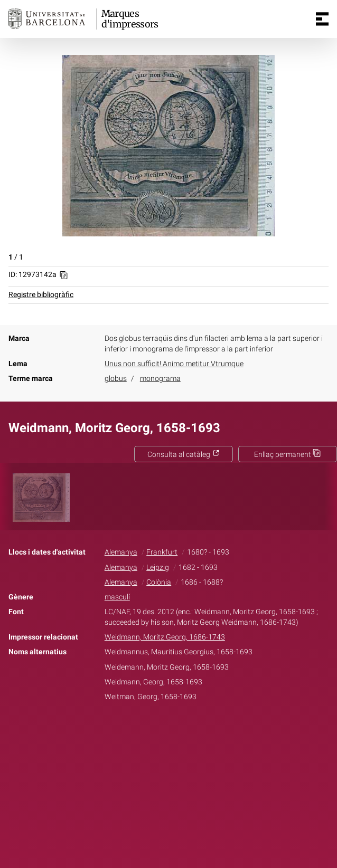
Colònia (159, 582)
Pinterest (187, 730)
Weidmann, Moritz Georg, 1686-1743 (165, 637)
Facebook (139, 730)
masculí (117, 597)
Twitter (163, 730)
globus (116, 379)
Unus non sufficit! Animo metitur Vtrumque (174, 364)
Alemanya (121, 552)
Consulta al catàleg (184, 455)
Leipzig (158, 567)
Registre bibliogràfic (41, 295)
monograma (160, 379)
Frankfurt (162, 552)
